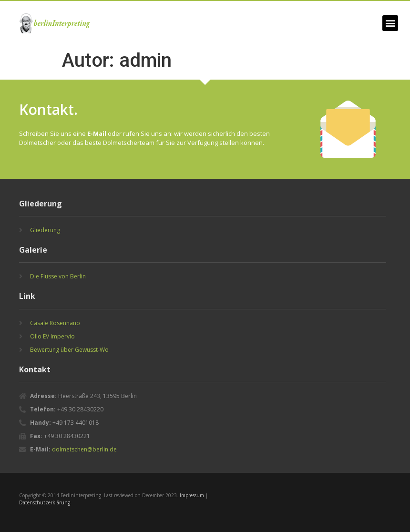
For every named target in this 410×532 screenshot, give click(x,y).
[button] (390, 23)
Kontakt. (48, 109)
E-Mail (97, 133)
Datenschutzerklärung (45, 502)
